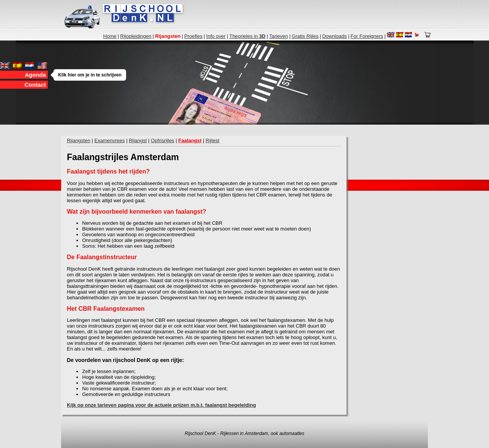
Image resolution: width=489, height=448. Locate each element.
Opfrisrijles (163, 140)
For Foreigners (367, 36)
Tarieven (279, 36)
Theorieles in (247, 36)
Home (110, 36)
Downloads (334, 36)
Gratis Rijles (305, 36)
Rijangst (138, 140)
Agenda (36, 75)
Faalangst (190, 140)
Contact (35, 85)
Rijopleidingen (136, 36)
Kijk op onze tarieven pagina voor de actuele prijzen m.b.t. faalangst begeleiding (161, 405)
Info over (216, 36)
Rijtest (212, 140)
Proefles (193, 36)
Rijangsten (79, 140)
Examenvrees (109, 140)
